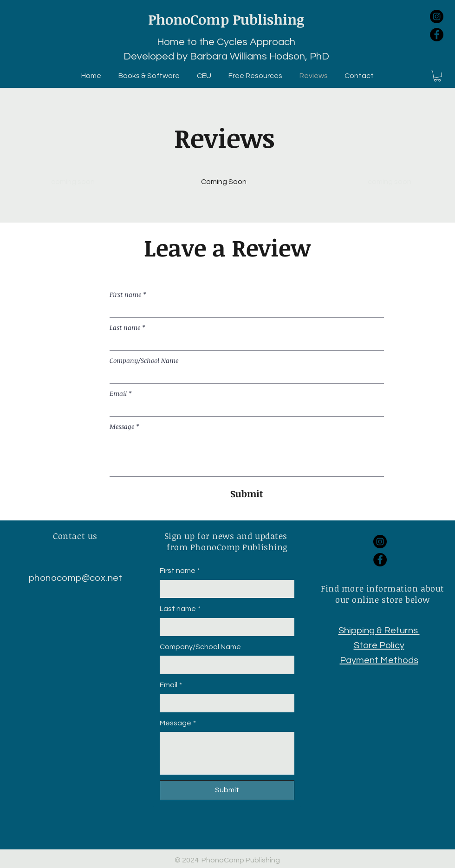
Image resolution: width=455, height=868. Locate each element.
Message (124, 426)
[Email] (244, 409)
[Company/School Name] (244, 376)
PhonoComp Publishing (226, 19)
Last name (127, 327)
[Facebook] (437, 35)
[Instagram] (437, 16)
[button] (437, 76)
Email (120, 393)
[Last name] (244, 343)
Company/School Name (144, 360)
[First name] (244, 310)
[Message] (247, 455)
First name (128, 294)
